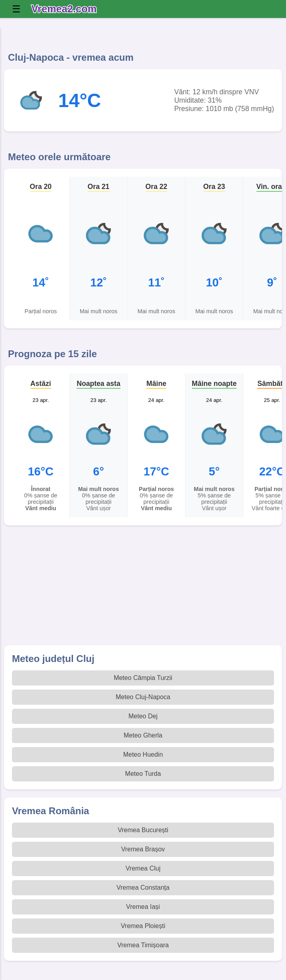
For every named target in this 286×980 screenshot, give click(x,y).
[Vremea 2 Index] (66, 9)
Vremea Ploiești (143, 926)
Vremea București (143, 830)
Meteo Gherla (143, 735)
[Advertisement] (143, 589)
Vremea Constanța (143, 888)
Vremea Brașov (143, 849)
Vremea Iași (143, 907)
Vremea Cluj (143, 868)
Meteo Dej (143, 716)
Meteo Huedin (143, 754)
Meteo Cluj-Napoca (143, 697)
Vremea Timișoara (143, 945)
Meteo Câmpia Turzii (143, 678)
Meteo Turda (143, 774)
